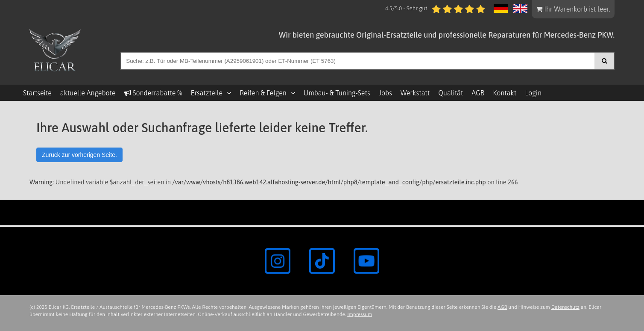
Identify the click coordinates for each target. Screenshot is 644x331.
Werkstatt (415, 93)
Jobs (385, 93)
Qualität (451, 93)
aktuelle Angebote (88, 93)
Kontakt (505, 93)
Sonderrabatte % (153, 93)
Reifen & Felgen (263, 93)
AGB (478, 93)
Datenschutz (565, 307)
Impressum (360, 314)
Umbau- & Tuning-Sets (337, 93)
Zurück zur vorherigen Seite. (79, 155)
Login (533, 93)
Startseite (37, 93)
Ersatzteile (206, 93)
